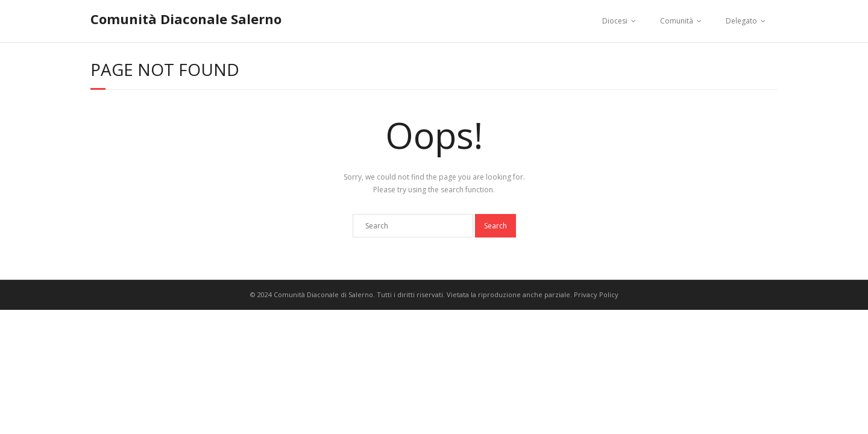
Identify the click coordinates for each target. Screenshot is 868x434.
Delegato (741, 21)
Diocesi (615, 21)
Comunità (677, 21)
